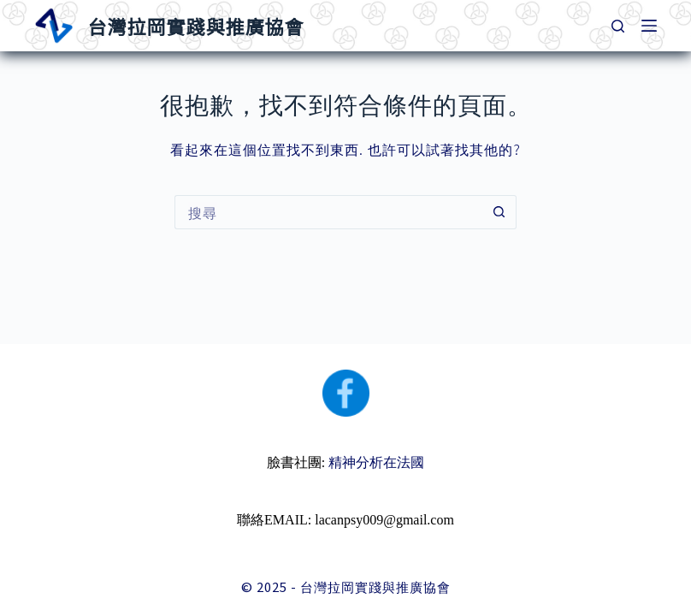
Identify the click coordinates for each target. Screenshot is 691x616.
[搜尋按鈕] (499, 212)
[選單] (649, 26)
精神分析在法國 (376, 462)
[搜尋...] (328, 212)
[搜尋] (618, 26)
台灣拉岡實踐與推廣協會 (195, 26)
